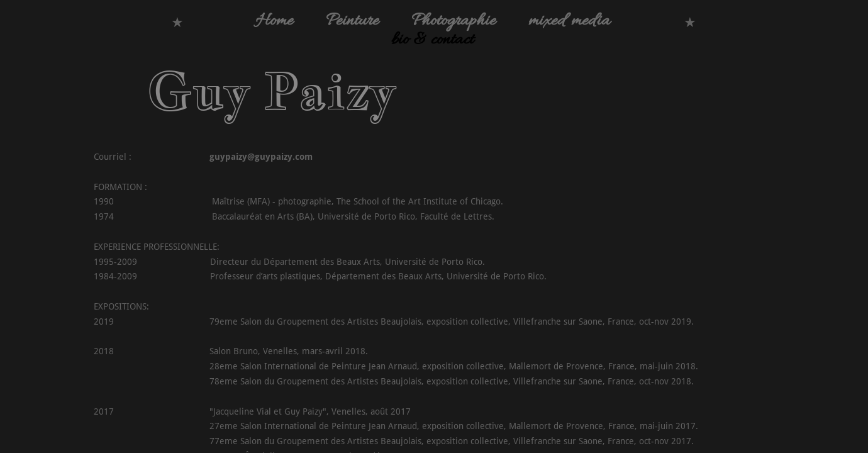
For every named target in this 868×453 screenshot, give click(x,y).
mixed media (569, 21)
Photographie (453, 21)
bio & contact (432, 40)
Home (274, 21)
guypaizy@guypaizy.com (261, 157)
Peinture (352, 21)
